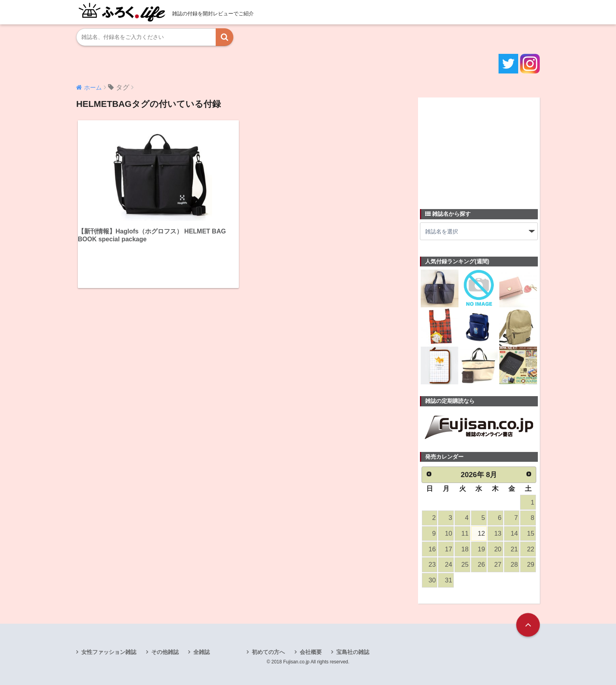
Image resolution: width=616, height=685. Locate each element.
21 (514, 549)
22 (531, 549)
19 (481, 549)
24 (449, 565)
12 (481, 533)
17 (449, 549)
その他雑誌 (165, 652)
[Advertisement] (479, 149)
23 (432, 565)
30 (432, 580)
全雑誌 (202, 652)
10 (449, 533)
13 (498, 533)
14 (514, 533)
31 (449, 580)
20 (498, 549)
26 (481, 565)
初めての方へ (268, 652)
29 (531, 565)
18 (465, 549)
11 (465, 533)
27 (498, 565)
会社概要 (311, 652)
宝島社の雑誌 (353, 652)
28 (514, 565)
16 (432, 549)
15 (531, 533)
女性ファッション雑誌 (109, 652)
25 (465, 565)
